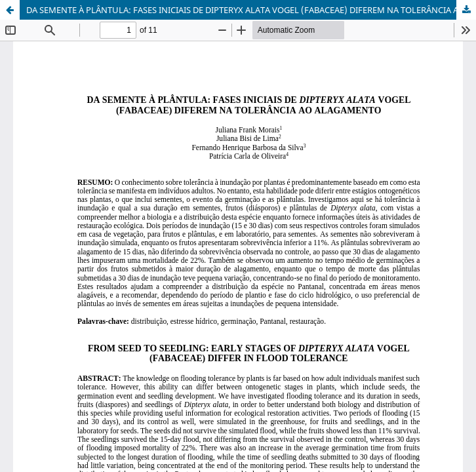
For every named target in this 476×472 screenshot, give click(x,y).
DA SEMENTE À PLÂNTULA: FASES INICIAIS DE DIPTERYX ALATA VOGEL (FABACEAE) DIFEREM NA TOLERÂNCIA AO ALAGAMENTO (251, 10)
